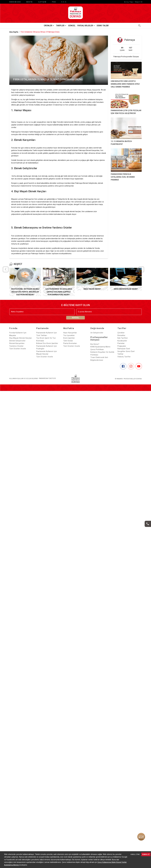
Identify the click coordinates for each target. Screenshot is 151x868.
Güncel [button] (72, 28)
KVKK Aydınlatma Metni (100, 349)
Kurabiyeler (122, 343)
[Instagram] (131, 369)
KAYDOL (75, 320)
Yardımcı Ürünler (16, 348)
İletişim (42, 2)
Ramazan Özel (124, 351)
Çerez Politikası (97, 352)
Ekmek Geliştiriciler (17, 343)
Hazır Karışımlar (70, 335)
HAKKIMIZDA (15, 2)
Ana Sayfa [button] (14, 34)
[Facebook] (123, 369)
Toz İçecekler (69, 338)
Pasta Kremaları (70, 346)
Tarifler (61, 28)
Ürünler (49, 28)
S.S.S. (64, 2)
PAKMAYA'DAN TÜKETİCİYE (48, 381)
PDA (54, 2)
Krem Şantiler (69, 340)
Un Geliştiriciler (97, 335)
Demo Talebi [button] (103, 28)
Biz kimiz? (95, 347)
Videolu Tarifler (124, 359)
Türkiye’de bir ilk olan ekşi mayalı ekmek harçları (75, 202)
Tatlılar (121, 356)
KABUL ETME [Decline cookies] (135, 854)
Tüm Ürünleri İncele (18, 351)
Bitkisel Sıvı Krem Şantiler (47, 346)
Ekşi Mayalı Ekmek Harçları (21, 340)
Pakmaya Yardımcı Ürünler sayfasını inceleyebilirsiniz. (51, 256)
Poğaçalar (122, 348)
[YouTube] (139, 369)
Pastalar (121, 346)
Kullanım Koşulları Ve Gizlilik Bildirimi (24, 381)
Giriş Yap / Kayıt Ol (132, 2)
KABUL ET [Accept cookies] (146, 854)
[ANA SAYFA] (75, 14)
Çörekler (121, 335)
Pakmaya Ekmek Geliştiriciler (86, 186)
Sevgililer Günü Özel (126, 354)
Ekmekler (121, 338)
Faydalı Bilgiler (86, 28)
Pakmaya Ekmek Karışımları (89, 153)
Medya (29, 2)
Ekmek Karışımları (17, 346)
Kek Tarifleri (123, 340)
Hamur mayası (17, 125)
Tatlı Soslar (68, 343)
